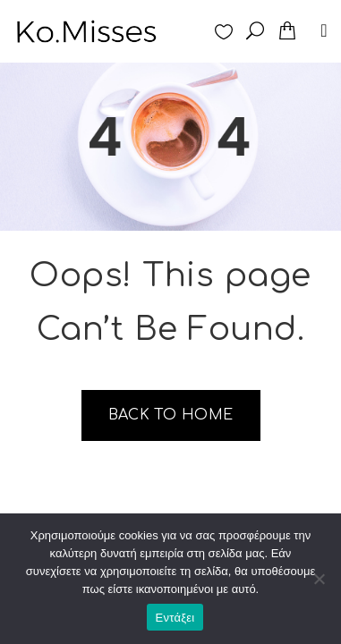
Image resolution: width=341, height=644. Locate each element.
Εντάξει (175, 618)
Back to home (171, 415)
